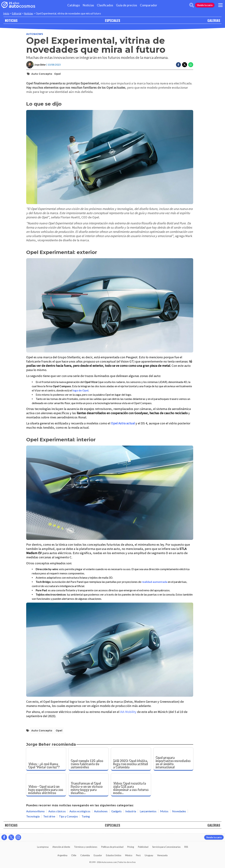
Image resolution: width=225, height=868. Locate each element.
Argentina (62, 855)
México (129, 855)
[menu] (220, 5)
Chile (74, 855)
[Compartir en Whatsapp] (191, 65)
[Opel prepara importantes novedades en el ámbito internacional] (173, 759)
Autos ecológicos (80, 811)
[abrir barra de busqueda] (192, 5)
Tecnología (33, 816)
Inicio (6, 13)
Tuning (86, 816)
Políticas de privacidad (112, 847)
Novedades (179, 811)
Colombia (85, 855)
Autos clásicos (57, 811)
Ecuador (98, 855)
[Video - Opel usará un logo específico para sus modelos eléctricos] (46, 785)
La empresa (43, 847)
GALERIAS (214, 20)
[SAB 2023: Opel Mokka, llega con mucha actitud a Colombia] (131, 759)
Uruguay (149, 855)
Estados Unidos (114, 855)
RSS (186, 847)
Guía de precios (127, 5)
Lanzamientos (148, 811)
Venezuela (162, 855)
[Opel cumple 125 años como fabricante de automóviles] (89, 759)
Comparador (149, 5)
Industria (131, 811)
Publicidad (143, 847)
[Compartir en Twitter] (185, 65)
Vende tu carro (205, 5)
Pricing (131, 847)
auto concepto (42, 74)
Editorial (17, 13)
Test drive (49, 816)
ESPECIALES (112, 20)
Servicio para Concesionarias (166, 847)
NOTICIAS (11, 20)
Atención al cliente (61, 847)
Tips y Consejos (68, 816)
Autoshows (35, 34)
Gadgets (116, 811)
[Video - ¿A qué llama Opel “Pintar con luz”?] (46, 759)
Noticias (88, 5)
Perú (138, 855)
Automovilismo (35, 811)
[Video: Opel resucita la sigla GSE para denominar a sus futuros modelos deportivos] (131, 785)
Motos (164, 811)
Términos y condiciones (86, 847)
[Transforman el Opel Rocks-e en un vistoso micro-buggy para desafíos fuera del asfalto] (89, 785)
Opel (57, 74)
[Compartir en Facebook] (178, 65)
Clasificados (105, 5)
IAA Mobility (128, 712)
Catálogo (74, 5)
